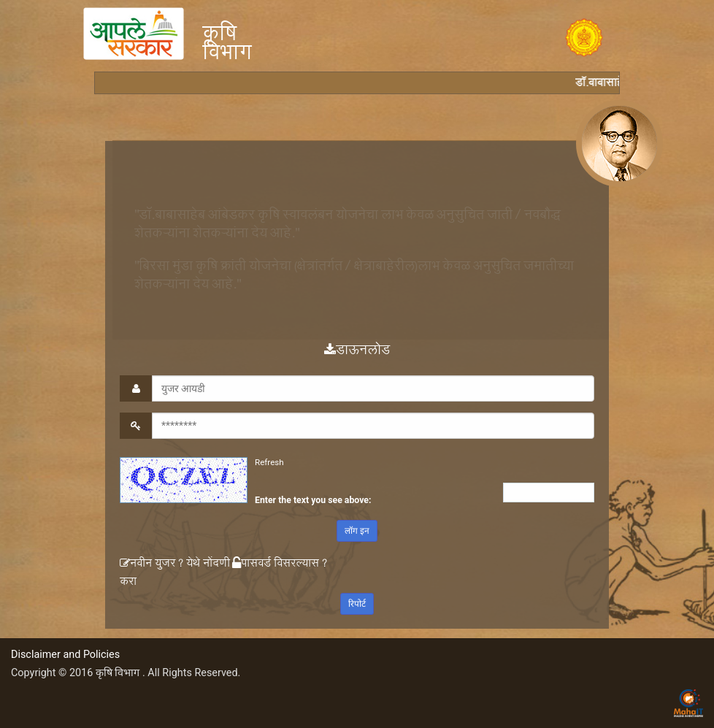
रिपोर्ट (357, 604)
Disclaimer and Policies (65, 655)
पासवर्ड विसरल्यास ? (280, 565)
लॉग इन (357, 531)
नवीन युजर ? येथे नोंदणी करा (175, 574)
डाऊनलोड (357, 352)
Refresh (269, 462)
